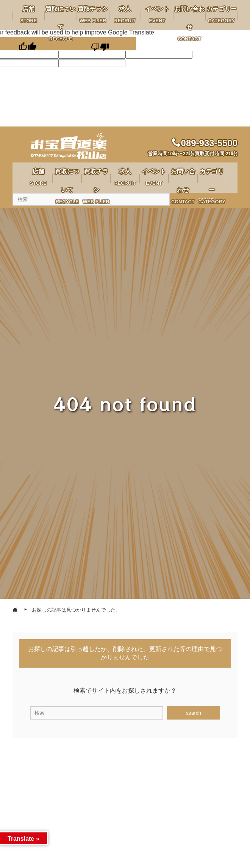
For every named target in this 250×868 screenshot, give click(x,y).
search (194, 713)
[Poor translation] (100, 44)
